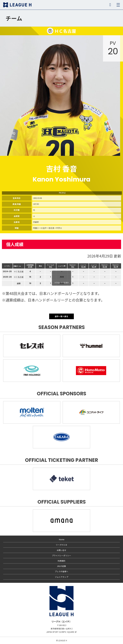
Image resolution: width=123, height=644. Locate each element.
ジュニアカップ (62, 577)
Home (62, 539)
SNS (110, 5)
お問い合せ (61, 550)
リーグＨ (17, 5)
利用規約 (61, 561)
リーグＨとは (61, 545)
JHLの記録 (61, 566)
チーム (14, 18)
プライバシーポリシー (61, 555)
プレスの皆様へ (61, 571)
